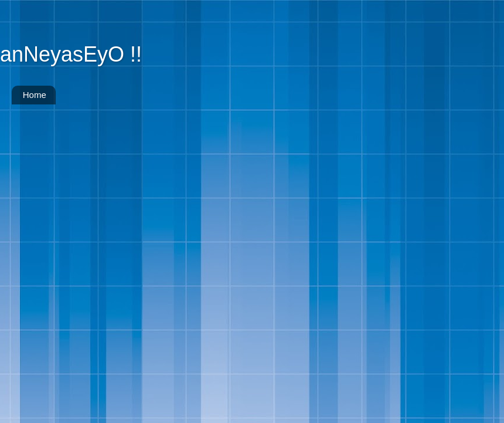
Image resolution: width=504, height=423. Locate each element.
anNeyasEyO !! (71, 54)
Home (35, 95)
